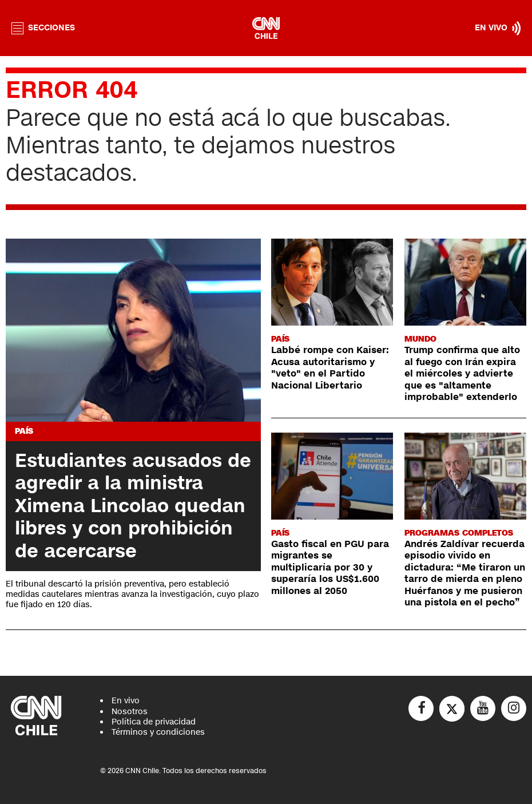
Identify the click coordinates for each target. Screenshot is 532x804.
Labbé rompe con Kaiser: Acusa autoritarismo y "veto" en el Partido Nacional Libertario (330, 368)
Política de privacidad (154, 722)
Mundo (420, 339)
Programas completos (459, 533)
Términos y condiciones (158, 732)
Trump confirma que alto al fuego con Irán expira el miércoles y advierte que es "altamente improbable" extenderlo (462, 374)
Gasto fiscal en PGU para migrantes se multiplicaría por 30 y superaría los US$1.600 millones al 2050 (330, 568)
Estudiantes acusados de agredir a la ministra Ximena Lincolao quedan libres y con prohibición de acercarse (133, 506)
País (24, 431)
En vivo (126, 701)
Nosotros (130, 712)
